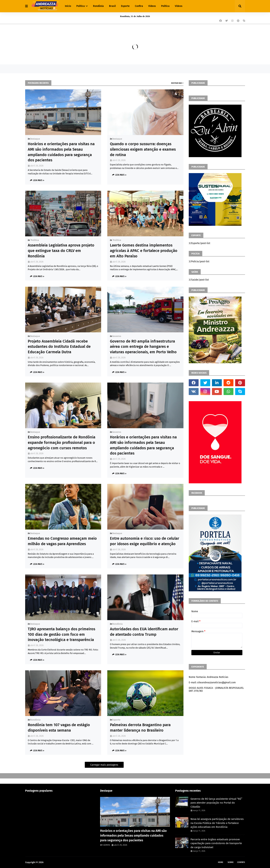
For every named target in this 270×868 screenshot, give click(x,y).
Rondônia (117, 624)
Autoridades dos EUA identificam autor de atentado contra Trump (144, 632)
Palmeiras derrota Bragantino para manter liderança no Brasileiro (140, 728)
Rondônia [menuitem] (98, 6)
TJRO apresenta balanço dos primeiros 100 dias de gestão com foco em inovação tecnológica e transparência (61, 634)
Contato (241, 862)
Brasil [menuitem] (112, 6)
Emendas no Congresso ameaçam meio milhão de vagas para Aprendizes (62, 541)
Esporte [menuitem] (125, 6)
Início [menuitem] (68, 6)
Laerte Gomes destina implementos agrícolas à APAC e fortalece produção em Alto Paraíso (144, 251)
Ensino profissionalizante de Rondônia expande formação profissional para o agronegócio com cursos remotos (62, 443)
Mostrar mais (177, 83)
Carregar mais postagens (104, 765)
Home (221, 862)
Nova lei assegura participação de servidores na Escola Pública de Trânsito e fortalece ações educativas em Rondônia (217, 823)
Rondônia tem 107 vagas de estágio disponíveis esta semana (59, 728)
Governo (117, 336)
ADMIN (107, 845)
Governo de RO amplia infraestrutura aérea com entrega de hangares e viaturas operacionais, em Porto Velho (143, 347)
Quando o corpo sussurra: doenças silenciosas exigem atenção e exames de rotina (143, 149)
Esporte (116, 720)
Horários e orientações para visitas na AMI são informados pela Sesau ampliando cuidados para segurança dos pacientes (61, 152)
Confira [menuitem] (139, 6)
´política (34, 240)
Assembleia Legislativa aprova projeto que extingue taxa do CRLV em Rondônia (61, 251)
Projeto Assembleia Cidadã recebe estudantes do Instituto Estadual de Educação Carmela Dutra (59, 347)
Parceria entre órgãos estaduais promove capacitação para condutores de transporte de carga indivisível (216, 843)
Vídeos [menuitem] (152, 6)
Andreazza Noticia (53, 862)
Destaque (35, 139)
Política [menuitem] (81, 6)
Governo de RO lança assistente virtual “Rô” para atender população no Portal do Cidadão (216, 803)
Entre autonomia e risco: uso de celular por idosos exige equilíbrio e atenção (145, 541)
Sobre (231, 862)
